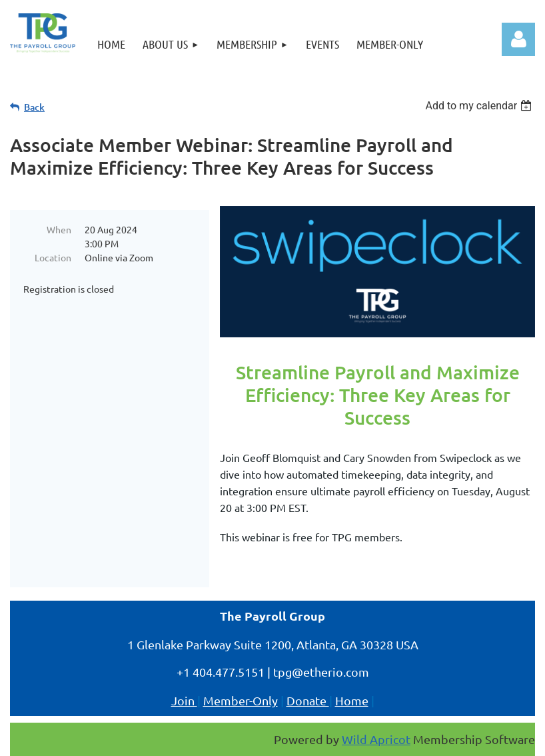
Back (34, 107)
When (59, 229)
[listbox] (480, 106)
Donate (308, 700)
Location (53, 257)
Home (352, 700)
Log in (518, 39)
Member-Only (241, 700)
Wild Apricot (376, 739)
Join (184, 700)
